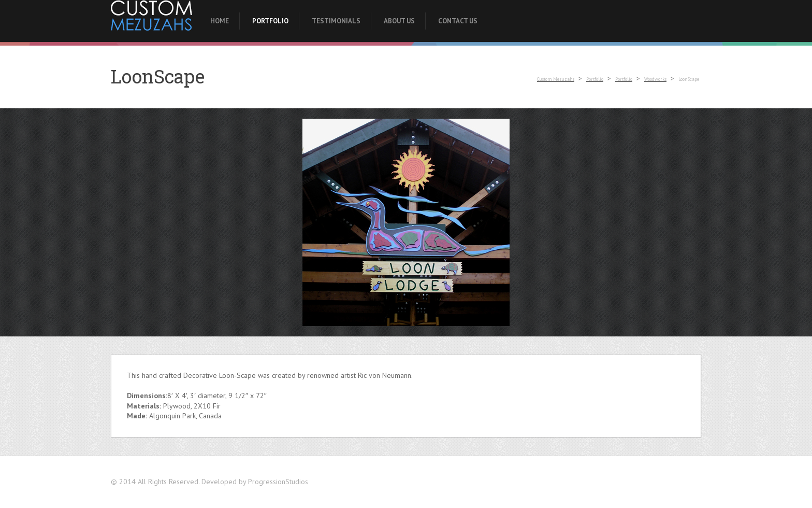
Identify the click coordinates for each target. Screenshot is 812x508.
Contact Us (458, 21)
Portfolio (270, 21)
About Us (399, 21)
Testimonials (336, 21)
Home (220, 21)
